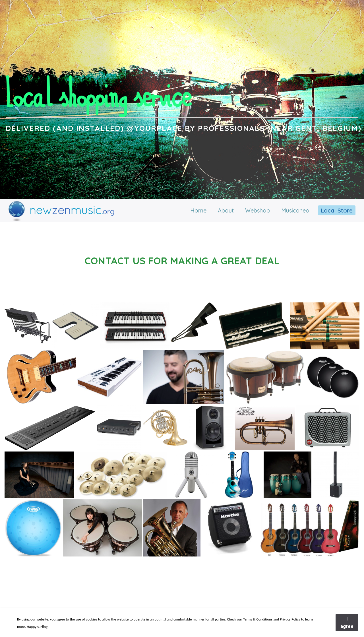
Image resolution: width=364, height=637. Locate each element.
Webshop (258, 210)
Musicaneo (295, 210)
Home (198, 210)
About (226, 210)
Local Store (337, 210)
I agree (347, 622)
